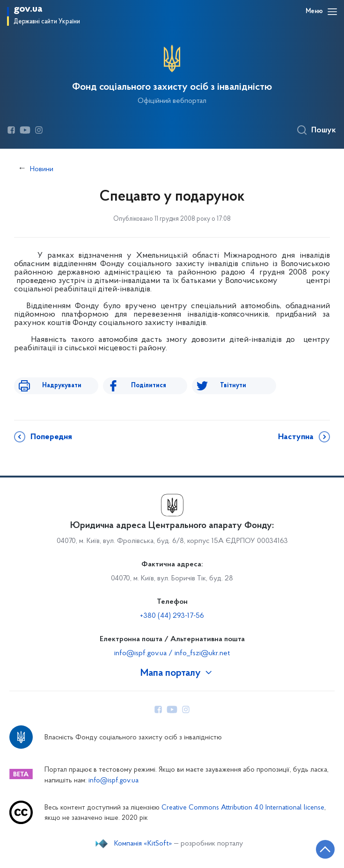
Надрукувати (62, 386)
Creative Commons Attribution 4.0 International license (243, 808)
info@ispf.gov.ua (113, 781)
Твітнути (233, 386)
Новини (42, 169)
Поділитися (149, 386)
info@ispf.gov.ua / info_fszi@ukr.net (172, 653)
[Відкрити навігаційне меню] (332, 12)
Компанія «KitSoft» (143, 844)
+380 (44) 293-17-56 (172, 616)
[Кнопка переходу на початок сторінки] (325, 849)
